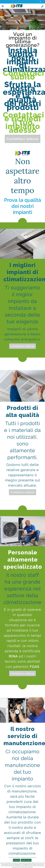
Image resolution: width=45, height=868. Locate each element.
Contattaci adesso (23, 139)
